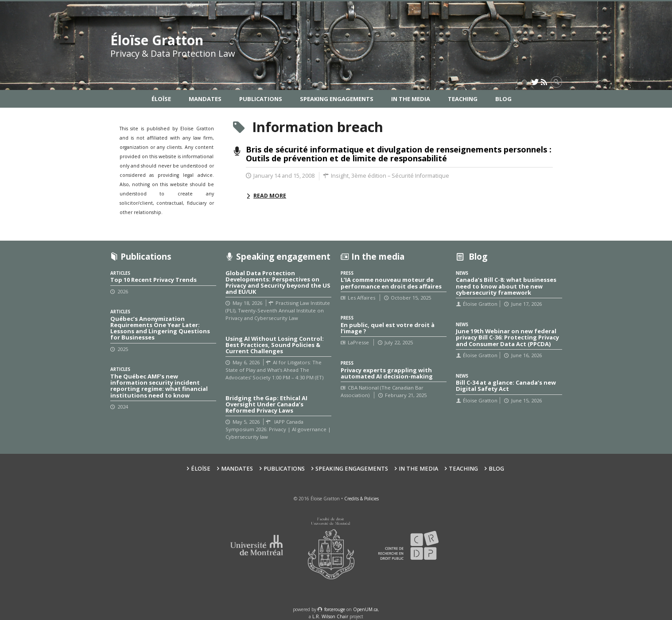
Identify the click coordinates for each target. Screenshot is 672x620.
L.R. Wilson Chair (330, 616)
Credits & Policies (361, 499)
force (335, 609)
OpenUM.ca (365, 609)
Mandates (205, 99)
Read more (270, 196)
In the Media (411, 99)
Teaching (463, 99)
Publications (261, 99)
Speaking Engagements (337, 99)
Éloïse (161, 99)
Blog (503, 99)
